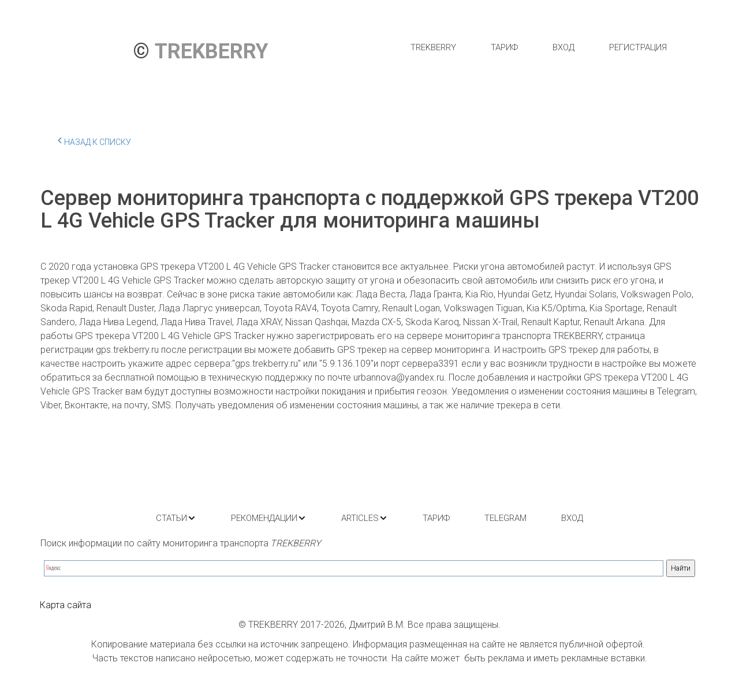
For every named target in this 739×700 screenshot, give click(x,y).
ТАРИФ (504, 47)
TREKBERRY (433, 47)
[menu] (538, 47)
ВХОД (563, 47)
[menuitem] (433, 47)
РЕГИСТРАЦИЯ (638, 47)
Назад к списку (94, 140)
